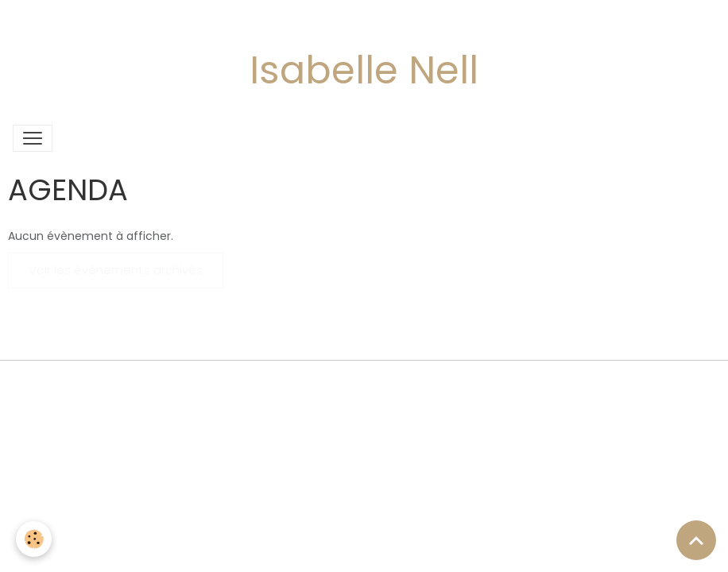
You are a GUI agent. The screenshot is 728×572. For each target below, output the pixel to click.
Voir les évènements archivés (116, 270)
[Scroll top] (696, 540)
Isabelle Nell (364, 70)
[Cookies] (34, 539)
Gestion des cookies (364, 381)
